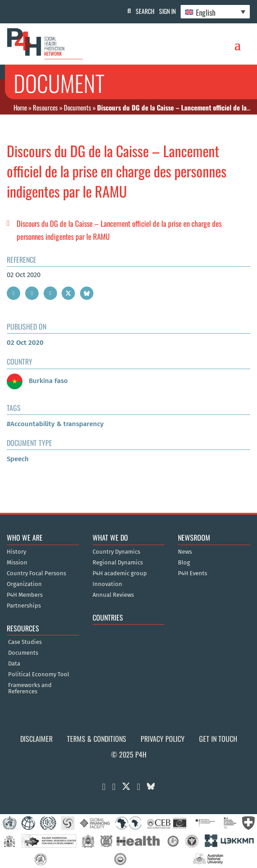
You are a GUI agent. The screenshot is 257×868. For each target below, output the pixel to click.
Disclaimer (36, 739)
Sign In (167, 11)
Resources (45, 107)
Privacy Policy (163, 739)
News (185, 552)
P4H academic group (120, 573)
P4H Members (25, 595)
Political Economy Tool (39, 674)
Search (145, 11)
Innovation (107, 584)
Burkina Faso (37, 381)
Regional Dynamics (118, 563)
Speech (18, 459)
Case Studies (25, 642)
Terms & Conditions (97, 739)
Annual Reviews (113, 595)
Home (20, 107)
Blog (184, 563)
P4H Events (193, 573)
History (16, 552)
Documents (78, 107)
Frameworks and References (30, 688)
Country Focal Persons (36, 573)
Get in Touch (218, 739)
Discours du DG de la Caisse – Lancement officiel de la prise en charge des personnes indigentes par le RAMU (119, 230)
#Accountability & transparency (55, 424)
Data (14, 664)
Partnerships (24, 606)
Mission (17, 563)
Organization (24, 584)
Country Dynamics (116, 552)
